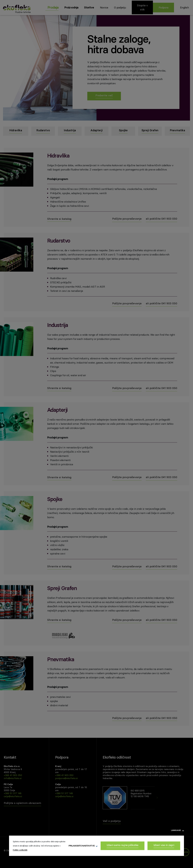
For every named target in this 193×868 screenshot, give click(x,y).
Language (177, 830)
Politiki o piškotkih (20, 850)
